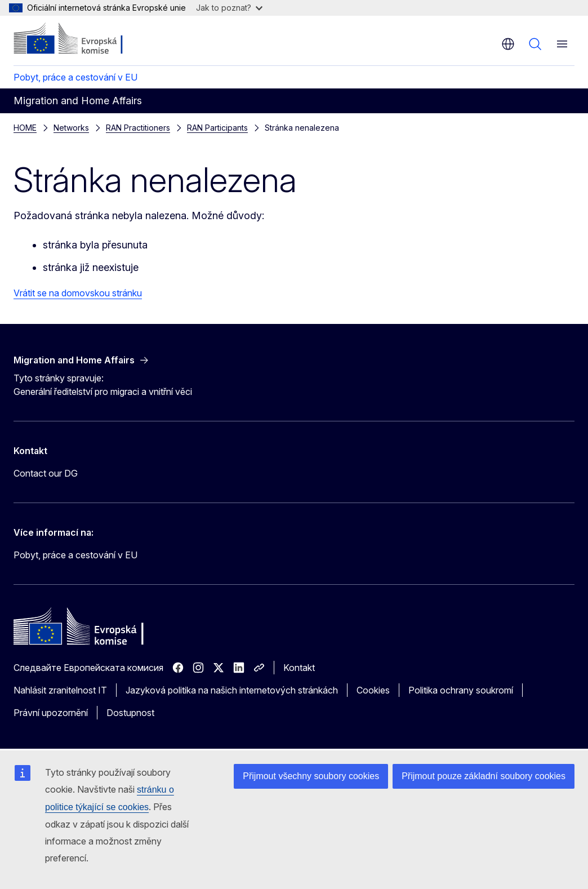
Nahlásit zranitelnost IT (60, 690)
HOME (25, 128)
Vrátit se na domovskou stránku (78, 293)
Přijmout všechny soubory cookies (311, 776)
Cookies (373, 690)
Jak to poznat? (229, 8)
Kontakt (299, 668)
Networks (71, 128)
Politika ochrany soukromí (461, 690)
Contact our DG (46, 473)
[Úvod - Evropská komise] (82, 39)
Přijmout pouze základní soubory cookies (484, 776)
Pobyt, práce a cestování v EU (75, 77)
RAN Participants (217, 128)
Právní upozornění (51, 713)
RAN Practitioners (138, 128)
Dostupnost (130, 713)
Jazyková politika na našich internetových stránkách (232, 690)
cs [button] (508, 44)
